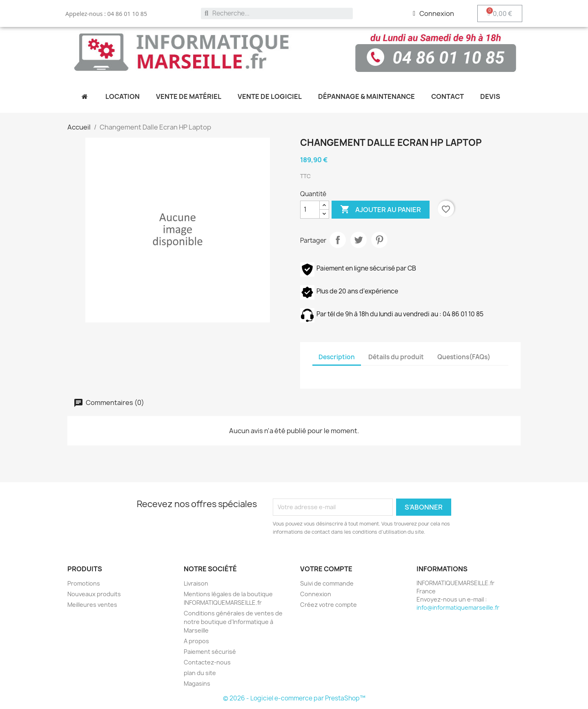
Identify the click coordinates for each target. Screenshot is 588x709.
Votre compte (326, 569)
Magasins (197, 683)
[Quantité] (310, 210)
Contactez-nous (207, 662)
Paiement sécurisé (210, 652)
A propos (196, 641)
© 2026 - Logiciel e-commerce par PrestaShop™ (294, 698)
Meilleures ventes (92, 605)
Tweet (359, 240)
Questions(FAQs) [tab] (464, 357)
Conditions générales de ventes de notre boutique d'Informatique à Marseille (233, 622)
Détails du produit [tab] (396, 357)
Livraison (196, 583)
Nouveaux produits (94, 594)
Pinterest (379, 240)
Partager (338, 240)
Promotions (84, 583)
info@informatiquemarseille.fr (458, 607)
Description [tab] (337, 357)
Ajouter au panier (381, 210)
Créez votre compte (329, 605)
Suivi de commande (327, 583)
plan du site (200, 673)
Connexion (316, 594)
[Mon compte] (433, 13)
